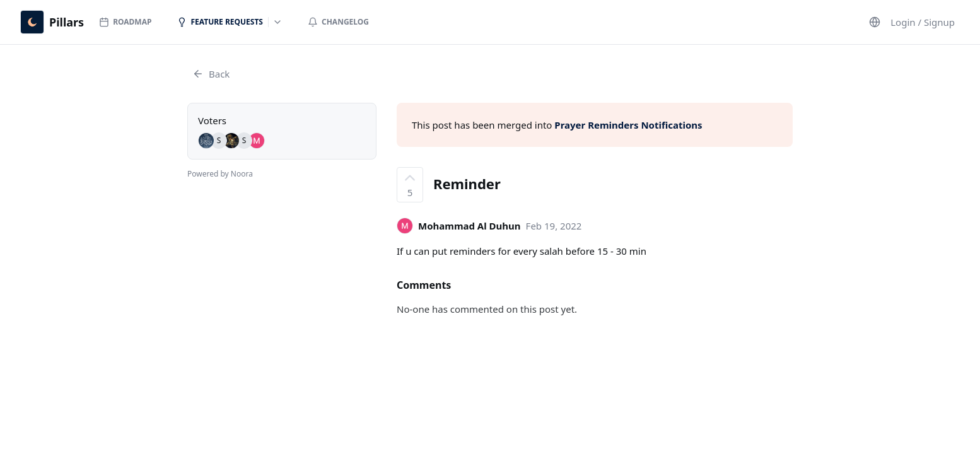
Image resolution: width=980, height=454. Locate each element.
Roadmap (125, 22)
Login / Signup (923, 22)
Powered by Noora (220, 174)
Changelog (338, 22)
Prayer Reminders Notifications (628, 125)
